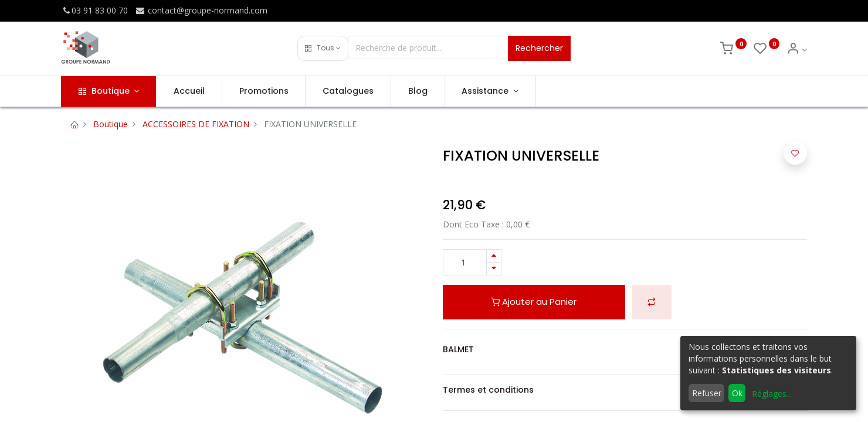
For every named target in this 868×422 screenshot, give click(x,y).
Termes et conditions (488, 390)
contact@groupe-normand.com (201, 10)
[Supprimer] (494, 269)
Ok (737, 393)
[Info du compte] (797, 50)
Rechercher (539, 48)
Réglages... (772, 394)
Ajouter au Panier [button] (534, 302)
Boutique (111, 124)
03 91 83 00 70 (94, 10)
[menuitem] (189, 91)
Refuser (707, 393)
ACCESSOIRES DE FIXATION (196, 124)
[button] (323, 48)
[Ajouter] (494, 256)
